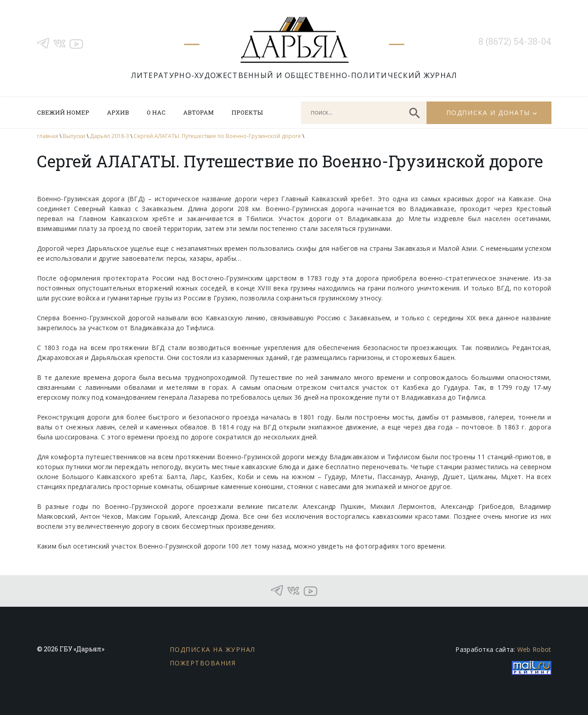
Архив (118, 112)
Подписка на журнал (213, 649)
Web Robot (534, 649)
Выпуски (74, 136)
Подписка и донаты (488, 113)
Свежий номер (63, 112)
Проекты (247, 112)
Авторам (199, 112)
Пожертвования (203, 663)
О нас (156, 112)
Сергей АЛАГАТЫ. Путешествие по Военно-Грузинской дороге (217, 136)
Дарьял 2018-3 (109, 136)
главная (48, 136)
